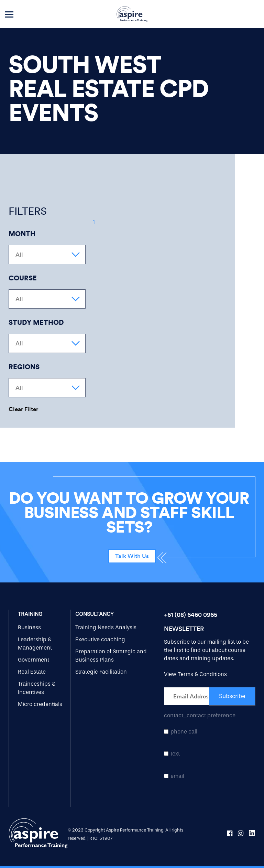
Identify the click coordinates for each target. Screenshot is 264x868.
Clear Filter (23, 409)
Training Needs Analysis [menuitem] (106, 627)
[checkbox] (210, 754)
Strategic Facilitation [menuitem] (101, 672)
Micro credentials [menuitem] (40, 704)
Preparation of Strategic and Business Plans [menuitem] (111, 656)
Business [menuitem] (29, 627)
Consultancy (94, 614)
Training (30, 614)
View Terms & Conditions (195, 674)
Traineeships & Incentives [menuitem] (37, 688)
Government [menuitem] (34, 660)
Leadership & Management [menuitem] (35, 644)
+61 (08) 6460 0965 (191, 615)
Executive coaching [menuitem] (100, 639)
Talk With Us (132, 556)
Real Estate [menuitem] (32, 672)
